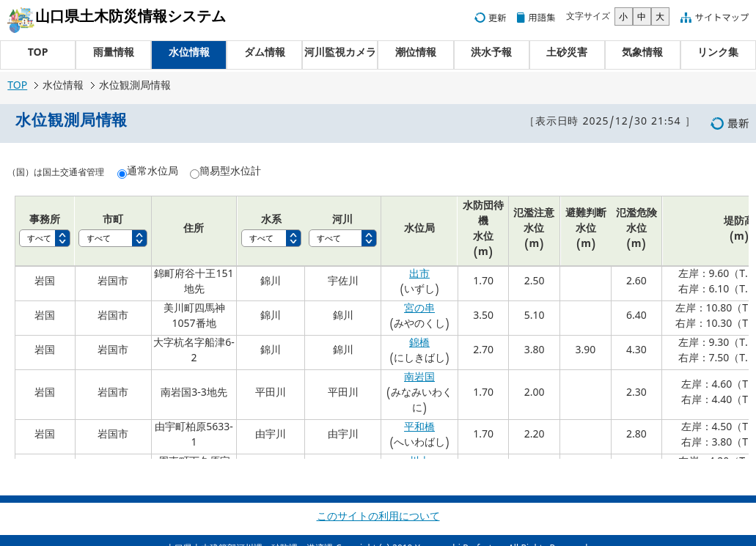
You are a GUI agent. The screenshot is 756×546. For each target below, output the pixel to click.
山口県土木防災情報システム (131, 19)
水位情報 (189, 55)
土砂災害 (567, 55)
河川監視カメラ (340, 55)
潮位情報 (416, 55)
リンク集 (718, 55)
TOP (38, 55)
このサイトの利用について (378, 519)
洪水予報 (491, 55)
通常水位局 (153, 173)
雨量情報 (114, 55)
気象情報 (642, 55)
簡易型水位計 (230, 173)
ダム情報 (265, 55)
